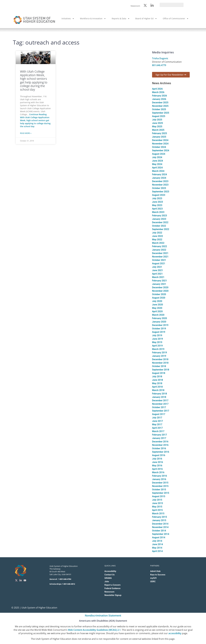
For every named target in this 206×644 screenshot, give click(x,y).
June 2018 (158, 380)
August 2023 (159, 195)
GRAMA (108, 578)
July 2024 (157, 157)
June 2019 (158, 339)
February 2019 (160, 353)
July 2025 (157, 120)
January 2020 (159, 322)
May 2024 (157, 164)
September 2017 (161, 411)
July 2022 (157, 233)
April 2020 (157, 311)
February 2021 (160, 281)
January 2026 (159, 99)
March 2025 (158, 130)
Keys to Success (158, 575)
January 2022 (159, 250)
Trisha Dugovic (160, 58)
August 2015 (159, 496)
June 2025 (158, 123)
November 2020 (160, 291)
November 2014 (160, 527)
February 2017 (160, 435)
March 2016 (158, 472)
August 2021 (159, 263)
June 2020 (158, 305)
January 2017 (159, 438)
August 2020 (159, 298)
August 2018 (159, 373)
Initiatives (68, 19)
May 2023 (157, 205)
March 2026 (158, 92)
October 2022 (159, 226)
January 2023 (159, 219)
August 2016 (159, 455)
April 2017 (157, 428)
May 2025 (157, 127)
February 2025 (160, 133)
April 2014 (157, 551)
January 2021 (159, 284)
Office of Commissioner (176, 19)
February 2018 (160, 394)
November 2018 (160, 363)
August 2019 (159, 332)
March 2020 (158, 315)
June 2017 (158, 421)
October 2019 (159, 329)
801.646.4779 (159, 65)
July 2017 (157, 418)
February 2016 (160, 476)
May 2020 (157, 308)
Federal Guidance (112, 588)
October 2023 (159, 188)
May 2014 (157, 548)
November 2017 (160, 404)
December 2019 (160, 325)
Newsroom (109, 592)
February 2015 (160, 517)
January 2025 (159, 137)
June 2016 (158, 462)
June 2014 (158, 544)
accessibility (175, 633)
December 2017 (160, 400)
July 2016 (157, 459)
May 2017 (157, 424)
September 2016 (161, 452)
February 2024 (160, 174)
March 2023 (158, 212)
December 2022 (160, 222)
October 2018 (159, 366)
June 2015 (158, 503)
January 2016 (159, 479)
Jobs (107, 582)
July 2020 (157, 301)
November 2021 (160, 257)
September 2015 (161, 493)
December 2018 (160, 359)
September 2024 (161, 150)
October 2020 (159, 294)
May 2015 (157, 507)
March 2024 (158, 171)
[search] (172, 5)
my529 (153, 578)
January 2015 (159, 520)
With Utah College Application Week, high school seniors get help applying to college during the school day (34, 80)
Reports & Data (121, 19)
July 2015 (157, 500)
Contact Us (110, 575)
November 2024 (160, 144)
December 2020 (160, 287)
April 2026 (157, 89)
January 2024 (159, 178)
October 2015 (159, 490)
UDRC (153, 582)
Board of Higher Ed (146, 19)
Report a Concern (112, 585)
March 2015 (158, 514)
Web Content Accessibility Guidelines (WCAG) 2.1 (94, 630)
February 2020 (160, 318)
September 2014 (161, 534)
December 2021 (160, 253)
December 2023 (160, 181)
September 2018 (161, 370)
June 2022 (158, 236)
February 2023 (160, 216)
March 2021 (158, 277)
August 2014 (159, 537)
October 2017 (159, 407)
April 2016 (157, 469)
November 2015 (160, 486)
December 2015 (160, 483)
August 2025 (159, 116)
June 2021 (158, 270)
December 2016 (160, 442)
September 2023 (161, 192)
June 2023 (158, 202)
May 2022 (157, 240)
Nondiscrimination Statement (103, 615)
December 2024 (160, 140)
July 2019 (157, 335)
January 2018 (159, 397)
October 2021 (159, 260)
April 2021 (157, 274)
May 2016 (157, 466)
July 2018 (157, 377)
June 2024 (158, 161)
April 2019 (157, 346)
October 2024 (159, 147)
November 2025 (160, 106)
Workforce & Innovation (93, 19)
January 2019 (159, 356)
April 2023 (157, 209)
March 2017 (158, 431)
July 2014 (157, 541)
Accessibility (110, 571)
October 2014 (159, 531)
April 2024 (157, 168)
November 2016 (160, 445)
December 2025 (160, 103)
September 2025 (161, 113)
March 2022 (158, 243)
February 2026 (160, 96)
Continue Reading (35, 120)
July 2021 (157, 267)
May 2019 (157, 342)
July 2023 (157, 198)
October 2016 (159, 448)
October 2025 (159, 109)
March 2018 (158, 390)
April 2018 (157, 387)
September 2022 (161, 229)
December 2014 (160, 524)
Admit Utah (155, 571)
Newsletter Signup (113, 595)
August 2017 (159, 414)
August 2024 (159, 154)
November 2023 (160, 185)
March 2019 (158, 349)
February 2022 (160, 246)
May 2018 (157, 383)
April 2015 (157, 510)
